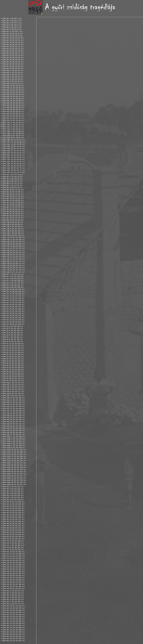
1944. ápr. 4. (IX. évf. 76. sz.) (12, 179)
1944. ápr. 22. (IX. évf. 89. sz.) (13, 205)
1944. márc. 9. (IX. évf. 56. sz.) (13, 138)
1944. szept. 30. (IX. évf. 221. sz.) (14, 484)
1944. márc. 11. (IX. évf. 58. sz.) (14, 142)
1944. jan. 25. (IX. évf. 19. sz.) (13, 57)
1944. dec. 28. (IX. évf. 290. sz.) (13, 634)
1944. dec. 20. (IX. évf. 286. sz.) (13, 623)
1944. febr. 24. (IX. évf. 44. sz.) (13, 112)
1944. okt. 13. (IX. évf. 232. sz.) (13, 508)
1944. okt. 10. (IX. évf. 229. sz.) (13, 502)
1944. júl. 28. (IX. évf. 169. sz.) (13, 376)
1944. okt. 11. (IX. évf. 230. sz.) (13, 504)
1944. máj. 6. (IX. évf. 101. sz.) (13, 231)
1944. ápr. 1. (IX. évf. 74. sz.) (12, 174)
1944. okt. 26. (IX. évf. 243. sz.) (13, 530)
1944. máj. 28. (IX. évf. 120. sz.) (13, 270)
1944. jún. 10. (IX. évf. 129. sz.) (13, 289)
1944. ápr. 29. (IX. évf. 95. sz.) (13, 218)
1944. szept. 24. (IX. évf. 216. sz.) (14, 474)
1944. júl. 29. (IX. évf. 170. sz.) (13, 378)
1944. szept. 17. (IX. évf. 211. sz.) (14, 463)
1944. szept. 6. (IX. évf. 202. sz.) (14, 443)
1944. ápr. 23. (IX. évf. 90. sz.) (13, 207)
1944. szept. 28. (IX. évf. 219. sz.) (14, 480)
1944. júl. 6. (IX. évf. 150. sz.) (13, 335)
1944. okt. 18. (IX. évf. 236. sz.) (13, 517)
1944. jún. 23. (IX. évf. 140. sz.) (13, 313)
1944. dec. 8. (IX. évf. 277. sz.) (13, 604)
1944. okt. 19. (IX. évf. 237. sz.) (13, 519)
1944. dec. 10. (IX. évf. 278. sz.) (13, 606)
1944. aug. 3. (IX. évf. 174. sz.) (13, 387)
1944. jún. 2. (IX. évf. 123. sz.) (13, 276)
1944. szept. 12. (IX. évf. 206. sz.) (14, 452)
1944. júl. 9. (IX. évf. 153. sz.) (13, 341)
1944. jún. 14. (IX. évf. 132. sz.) (13, 296)
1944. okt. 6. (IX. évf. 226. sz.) (13, 495)
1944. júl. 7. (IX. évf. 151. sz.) (13, 337)
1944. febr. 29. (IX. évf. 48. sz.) (13, 120)
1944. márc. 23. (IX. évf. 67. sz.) (14, 161)
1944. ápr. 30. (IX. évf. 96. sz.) (13, 220)
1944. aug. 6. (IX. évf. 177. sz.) (13, 391)
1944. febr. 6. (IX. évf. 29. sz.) (13, 79)
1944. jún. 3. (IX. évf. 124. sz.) (13, 278)
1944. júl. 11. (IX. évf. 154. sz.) (13, 344)
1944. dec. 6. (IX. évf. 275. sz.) (13, 599)
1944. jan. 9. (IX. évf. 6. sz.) (12, 29)
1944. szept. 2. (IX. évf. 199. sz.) (14, 439)
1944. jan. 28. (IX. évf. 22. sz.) (13, 64)
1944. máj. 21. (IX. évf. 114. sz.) (13, 257)
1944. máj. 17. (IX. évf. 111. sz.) (13, 250)
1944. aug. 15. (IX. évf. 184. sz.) (14, 406)
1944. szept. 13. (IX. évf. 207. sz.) (14, 454)
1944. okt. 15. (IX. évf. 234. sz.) (13, 513)
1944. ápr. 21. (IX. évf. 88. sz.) (13, 203)
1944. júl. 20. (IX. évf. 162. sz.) (13, 361)
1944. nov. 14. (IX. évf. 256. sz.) (13, 558)
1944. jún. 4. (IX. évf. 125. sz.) (13, 281)
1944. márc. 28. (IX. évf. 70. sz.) (14, 168)
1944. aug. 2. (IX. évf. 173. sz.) (13, 385)
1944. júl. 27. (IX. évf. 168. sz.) (13, 374)
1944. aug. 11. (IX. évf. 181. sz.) (14, 400)
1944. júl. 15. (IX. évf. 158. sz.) (13, 352)
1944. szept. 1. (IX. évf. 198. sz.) (14, 437)
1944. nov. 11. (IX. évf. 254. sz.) (13, 554)
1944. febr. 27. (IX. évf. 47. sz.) (13, 118)
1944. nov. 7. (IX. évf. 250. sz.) (13, 545)
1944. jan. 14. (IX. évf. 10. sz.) (13, 38)
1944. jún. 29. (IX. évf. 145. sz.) (13, 324)
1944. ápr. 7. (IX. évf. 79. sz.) (12, 185)
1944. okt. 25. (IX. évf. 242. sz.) (13, 528)
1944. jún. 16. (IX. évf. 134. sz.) (13, 300)
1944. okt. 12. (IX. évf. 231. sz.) (13, 506)
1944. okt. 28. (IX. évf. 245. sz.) (13, 534)
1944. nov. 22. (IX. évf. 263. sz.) (13, 573)
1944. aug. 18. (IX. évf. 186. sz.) (14, 411)
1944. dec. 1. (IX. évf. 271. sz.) (13, 591)
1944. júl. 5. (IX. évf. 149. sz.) (13, 333)
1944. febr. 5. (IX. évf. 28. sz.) (13, 77)
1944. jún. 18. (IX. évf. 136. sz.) (13, 305)
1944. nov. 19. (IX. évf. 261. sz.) (13, 569)
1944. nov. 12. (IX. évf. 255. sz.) (13, 556)
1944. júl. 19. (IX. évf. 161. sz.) (13, 359)
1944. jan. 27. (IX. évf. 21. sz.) (13, 62)
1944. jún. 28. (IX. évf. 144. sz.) (13, 322)
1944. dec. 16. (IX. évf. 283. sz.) (13, 617)
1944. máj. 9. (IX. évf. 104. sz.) (13, 235)
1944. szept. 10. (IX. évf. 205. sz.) (14, 450)
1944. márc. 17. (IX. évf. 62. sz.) (14, 151)
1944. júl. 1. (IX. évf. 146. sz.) (13, 326)
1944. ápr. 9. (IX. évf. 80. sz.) (12, 187)
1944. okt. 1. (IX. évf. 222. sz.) (13, 487)
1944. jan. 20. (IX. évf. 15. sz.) (13, 49)
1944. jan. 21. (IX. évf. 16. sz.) (13, 51)
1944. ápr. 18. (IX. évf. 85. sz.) (13, 196)
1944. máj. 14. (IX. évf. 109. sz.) (13, 246)
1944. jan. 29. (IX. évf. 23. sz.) (13, 66)
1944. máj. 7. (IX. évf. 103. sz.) (13, 233)
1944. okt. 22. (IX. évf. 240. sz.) (13, 523)
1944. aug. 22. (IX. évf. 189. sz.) (14, 417)
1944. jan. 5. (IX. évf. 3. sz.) (12, 23)
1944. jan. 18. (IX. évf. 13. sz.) (13, 44)
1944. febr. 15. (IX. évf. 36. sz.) (13, 94)
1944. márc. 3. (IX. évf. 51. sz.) (13, 127)
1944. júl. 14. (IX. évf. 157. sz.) (13, 350)
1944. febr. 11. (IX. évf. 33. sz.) (13, 88)
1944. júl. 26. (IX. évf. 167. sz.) (13, 372)
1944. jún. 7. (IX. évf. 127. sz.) (13, 285)
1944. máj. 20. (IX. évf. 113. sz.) (13, 255)
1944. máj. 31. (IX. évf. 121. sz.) (13, 272)
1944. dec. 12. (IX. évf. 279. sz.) (13, 608)
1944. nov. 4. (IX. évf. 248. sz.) (13, 541)
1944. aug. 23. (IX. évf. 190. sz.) (14, 419)
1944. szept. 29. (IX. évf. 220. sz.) (14, 482)
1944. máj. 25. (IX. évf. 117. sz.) (13, 263)
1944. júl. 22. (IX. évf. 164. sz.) (13, 365)
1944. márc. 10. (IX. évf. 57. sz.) (14, 140)
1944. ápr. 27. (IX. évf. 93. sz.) (13, 213)
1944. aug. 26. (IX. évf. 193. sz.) (14, 426)
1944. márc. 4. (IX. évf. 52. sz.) (13, 129)
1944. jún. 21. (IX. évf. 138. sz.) (13, 309)
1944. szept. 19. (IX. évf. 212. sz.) (14, 465)
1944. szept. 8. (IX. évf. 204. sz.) (14, 448)
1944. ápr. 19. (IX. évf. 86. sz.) (13, 198)
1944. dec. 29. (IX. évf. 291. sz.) (13, 636)
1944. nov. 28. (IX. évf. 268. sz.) (13, 584)
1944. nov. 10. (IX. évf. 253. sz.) (13, 552)
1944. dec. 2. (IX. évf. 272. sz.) (13, 593)
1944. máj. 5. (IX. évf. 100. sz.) (13, 229)
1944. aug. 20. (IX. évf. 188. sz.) (14, 415)
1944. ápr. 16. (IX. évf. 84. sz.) (13, 194)
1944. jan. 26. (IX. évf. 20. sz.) (13, 60)
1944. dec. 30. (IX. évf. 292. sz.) (13, 638)
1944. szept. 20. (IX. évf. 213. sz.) (14, 467)
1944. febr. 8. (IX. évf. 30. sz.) (13, 81)
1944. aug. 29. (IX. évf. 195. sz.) (14, 430)
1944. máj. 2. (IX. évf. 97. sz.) (13, 222)
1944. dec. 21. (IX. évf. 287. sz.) (13, 625)
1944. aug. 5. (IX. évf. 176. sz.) (13, 389)
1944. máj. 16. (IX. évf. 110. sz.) (13, 248)
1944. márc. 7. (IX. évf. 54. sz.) (13, 133)
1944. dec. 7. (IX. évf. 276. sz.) (13, 602)
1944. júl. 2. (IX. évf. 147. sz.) (13, 328)
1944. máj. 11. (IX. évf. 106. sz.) (13, 239)
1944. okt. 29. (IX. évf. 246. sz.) (13, 536)
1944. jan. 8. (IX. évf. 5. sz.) (12, 27)
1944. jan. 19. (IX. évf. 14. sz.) (13, 47)
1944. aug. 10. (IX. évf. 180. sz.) (14, 398)
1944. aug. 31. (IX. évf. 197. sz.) (14, 435)
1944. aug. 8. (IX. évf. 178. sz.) (13, 393)
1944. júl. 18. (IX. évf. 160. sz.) (13, 357)
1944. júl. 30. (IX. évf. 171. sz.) (13, 380)
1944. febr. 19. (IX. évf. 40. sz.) (13, 103)
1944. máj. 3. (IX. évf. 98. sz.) (13, 224)
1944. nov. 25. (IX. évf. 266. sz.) (13, 580)
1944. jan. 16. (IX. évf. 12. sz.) (13, 42)
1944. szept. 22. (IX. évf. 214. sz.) (14, 469)
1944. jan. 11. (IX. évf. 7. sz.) (12, 31)
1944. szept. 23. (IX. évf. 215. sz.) (14, 471)
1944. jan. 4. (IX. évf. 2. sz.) (12, 21)
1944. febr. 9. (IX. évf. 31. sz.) (13, 83)
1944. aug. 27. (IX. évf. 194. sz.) (14, 428)
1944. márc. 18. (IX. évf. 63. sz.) (14, 153)
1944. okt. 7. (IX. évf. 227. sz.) (13, 497)
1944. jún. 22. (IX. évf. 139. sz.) (13, 311)
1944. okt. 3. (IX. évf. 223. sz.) (13, 489)
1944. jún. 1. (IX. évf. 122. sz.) (13, 274)
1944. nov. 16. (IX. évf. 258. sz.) (13, 562)
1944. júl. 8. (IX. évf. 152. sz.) (13, 339)
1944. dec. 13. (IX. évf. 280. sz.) (13, 610)
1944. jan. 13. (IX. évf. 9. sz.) (12, 36)
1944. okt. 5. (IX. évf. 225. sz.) (13, 493)
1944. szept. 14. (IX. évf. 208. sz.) (14, 456)
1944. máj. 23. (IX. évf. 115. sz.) (13, 259)
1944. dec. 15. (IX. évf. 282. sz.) (13, 615)
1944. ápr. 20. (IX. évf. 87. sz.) (13, 200)
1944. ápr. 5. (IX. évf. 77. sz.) (12, 181)
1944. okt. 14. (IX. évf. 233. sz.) (13, 510)
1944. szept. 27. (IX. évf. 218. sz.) (14, 478)
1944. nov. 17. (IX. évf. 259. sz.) (13, 565)
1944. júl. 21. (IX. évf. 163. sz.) (13, 363)
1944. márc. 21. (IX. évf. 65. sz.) (14, 157)
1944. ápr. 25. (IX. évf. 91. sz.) (13, 209)
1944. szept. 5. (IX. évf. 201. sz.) (14, 441)
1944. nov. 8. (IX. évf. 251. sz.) (13, 547)
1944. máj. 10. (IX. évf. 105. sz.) (13, 237)
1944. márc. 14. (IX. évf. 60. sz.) (14, 146)
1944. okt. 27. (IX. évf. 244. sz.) (13, 532)
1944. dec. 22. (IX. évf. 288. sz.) (13, 628)
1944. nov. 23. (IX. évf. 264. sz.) (13, 575)
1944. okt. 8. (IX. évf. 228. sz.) (13, 500)
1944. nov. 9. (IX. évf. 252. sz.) (13, 549)
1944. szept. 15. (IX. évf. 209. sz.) (14, 458)
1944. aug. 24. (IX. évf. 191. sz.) (14, 422)
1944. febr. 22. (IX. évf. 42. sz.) (13, 107)
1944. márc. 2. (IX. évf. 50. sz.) (13, 125)
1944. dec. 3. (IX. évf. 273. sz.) (13, 595)
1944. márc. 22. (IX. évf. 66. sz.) (14, 159)
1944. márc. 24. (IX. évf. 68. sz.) (14, 164)
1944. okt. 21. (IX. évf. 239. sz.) (13, 521)
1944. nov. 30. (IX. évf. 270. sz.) (13, 589)
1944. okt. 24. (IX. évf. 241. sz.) (13, 526)
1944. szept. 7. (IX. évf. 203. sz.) (14, 445)
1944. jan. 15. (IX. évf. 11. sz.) (13, 40)
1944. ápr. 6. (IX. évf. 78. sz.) (12, 183)
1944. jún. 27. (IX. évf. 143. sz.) (13, 320)
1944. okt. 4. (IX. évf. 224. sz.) (13, 491)
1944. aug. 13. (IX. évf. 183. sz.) (14, 404)
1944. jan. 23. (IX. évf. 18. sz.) (13, 55)
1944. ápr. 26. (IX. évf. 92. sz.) (13, 211)
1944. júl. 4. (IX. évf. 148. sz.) (13, 331)
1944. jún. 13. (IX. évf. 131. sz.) (13, 294)
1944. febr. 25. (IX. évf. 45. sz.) (13, 114)
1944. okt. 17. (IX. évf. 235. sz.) (13, 515)
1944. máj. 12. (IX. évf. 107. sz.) (13, 242)
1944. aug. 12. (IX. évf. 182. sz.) (14, 402)
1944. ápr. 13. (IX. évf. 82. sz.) (13, 190)
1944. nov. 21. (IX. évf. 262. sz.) (13, 571)
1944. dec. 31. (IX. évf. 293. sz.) (13, 641)
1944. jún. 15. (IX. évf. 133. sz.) (13, 298)
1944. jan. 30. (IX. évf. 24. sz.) (13, 68)
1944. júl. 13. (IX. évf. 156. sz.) (13, 348)
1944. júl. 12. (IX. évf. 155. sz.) (13, 346)
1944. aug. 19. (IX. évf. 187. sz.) (14, 413)
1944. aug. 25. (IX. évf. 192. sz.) (14, 424)
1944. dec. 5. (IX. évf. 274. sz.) (13, 597)
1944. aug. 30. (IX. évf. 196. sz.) (14, 432)
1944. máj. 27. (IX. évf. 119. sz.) (13, 268)
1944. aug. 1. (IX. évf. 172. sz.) (13, 383)
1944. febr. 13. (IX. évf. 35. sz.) (13, 92)
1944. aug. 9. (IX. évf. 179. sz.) (13, 396)
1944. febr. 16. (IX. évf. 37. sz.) (13, 96)
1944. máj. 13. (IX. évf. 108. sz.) (13, 244)
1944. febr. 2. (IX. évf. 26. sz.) (13, 73)
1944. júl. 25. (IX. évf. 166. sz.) (13, 370)
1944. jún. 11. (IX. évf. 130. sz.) (13, 292)
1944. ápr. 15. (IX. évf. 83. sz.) (13, 192)
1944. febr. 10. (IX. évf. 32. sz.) (13, 86)
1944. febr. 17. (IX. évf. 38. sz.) (13, 99)
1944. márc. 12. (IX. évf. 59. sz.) (14, 144)
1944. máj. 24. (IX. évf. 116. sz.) (13, 261)
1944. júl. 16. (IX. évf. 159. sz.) (13, 354)
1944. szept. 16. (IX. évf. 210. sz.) (14, 461)
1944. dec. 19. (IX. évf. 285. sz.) (13, 621)
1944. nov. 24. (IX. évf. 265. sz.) (13, 578)
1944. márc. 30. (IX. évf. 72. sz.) (14, 170)
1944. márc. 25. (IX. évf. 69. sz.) (14, 166)
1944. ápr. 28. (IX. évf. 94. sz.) (13, 216)
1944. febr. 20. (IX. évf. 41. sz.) (13, 105)
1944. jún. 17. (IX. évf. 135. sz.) (13, 302)
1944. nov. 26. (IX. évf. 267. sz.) (13, 582)
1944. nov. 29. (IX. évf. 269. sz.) (13, 586)
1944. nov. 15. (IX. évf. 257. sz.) (13, 560)
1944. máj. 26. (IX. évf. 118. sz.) (13, 265)
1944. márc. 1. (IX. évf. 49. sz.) (13, 122)
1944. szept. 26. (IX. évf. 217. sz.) (14, 476)
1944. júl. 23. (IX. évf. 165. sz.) (13, 367)
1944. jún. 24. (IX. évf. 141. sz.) (13, 315)
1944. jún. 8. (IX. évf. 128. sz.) (13, 287)
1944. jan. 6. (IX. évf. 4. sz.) (12, 25)
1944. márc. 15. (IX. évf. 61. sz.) (14, 148)
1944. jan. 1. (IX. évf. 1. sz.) (12, 18)
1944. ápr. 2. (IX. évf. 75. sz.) (12, 177)
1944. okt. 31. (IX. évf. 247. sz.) (13, 539)
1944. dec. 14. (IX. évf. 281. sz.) (13, 612)
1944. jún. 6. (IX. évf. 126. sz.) (13, 283)
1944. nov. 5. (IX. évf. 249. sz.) (13, 543)
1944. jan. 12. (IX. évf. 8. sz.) (12, 34)
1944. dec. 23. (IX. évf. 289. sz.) (13, 630)
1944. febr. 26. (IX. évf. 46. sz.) (13, 116)
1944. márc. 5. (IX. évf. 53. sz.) (13, 131)
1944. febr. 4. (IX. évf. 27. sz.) (13, 75)
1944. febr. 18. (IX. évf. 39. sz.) (13, 101)
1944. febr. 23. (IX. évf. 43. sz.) (13, 109)
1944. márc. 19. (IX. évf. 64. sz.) (14, 155)
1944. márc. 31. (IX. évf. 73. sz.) (14, 172)
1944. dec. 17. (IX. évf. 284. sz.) (13, 619)
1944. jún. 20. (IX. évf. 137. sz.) (13, 307)
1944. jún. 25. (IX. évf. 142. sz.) (13, 318)
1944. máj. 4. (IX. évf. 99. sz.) (13, 226)
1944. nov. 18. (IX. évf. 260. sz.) (13, 567)
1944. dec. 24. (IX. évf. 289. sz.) (13, 632)
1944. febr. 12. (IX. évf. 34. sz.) (13, 90)
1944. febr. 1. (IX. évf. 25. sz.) (13, 70)
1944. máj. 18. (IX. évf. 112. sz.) (13, 252)
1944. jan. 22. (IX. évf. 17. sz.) (13, 53)
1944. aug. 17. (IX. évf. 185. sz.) (14, 409)
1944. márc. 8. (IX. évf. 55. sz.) (13, 135)
